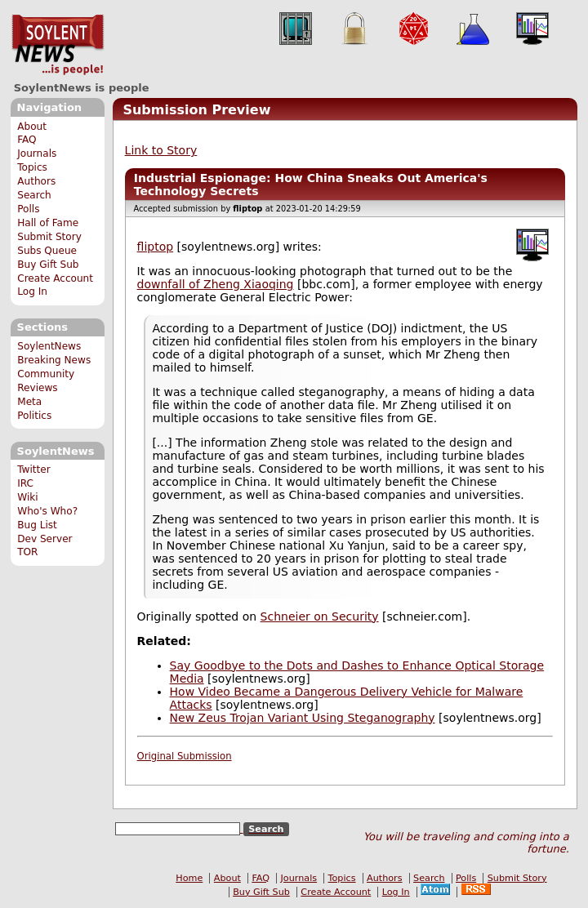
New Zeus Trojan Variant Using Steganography (303, 718)
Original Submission (185, 756)
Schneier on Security (320, 616)
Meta (29, 402)
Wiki (27, 497)
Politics (34, 416)
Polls (28, 209)
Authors (36, 181)
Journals (37, 154)
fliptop (156, 247)
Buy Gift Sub (48, 265)
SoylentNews (58, 45)
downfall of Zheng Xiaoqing (216, 284)
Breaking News (54, 360)
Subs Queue (47, 251)
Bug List (37, 525)
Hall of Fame (48, 223)
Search (34, 195)
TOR (27, 552)
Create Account (55, 278)
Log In (32, 292)
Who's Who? (47, 511)
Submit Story (49, 237)
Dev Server (45, 539)
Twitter (33, 470)
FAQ (27, 140)
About (32, 127)
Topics (32, 167)
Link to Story (161, 150)
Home (189, 878)
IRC (25, 483)
